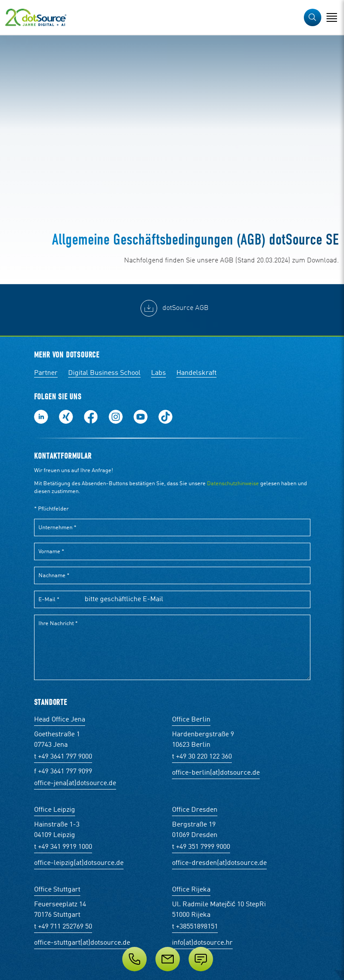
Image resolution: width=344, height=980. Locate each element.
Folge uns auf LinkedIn (41, 417)
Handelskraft (196, 373)
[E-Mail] (168, 959)
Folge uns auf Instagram (116, 417)
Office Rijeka (191, 890)
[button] (313, 17)
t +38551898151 (195, 927)
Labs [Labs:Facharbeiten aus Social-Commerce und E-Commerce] (158, 373)
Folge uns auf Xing (66, 417)
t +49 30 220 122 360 (202, 757)
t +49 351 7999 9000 (201, 847)
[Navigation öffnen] (332, 17)
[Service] (172, 959)
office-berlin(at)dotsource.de (216, 773)
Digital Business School (104, 373)
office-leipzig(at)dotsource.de (79, 863)
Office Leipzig (55, 810)
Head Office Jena (60, 720)
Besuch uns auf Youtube (141, 417)
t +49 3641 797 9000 (63, 757)
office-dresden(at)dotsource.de (219, 863)
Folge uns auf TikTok (165, 417)
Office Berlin (191, 720)
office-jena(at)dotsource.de (75, 783)
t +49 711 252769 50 (63, 927)
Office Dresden (195, 810)
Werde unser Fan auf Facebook (91, 417)
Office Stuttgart (57, 890)
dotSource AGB (186, 308)
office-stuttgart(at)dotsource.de (82, 943)
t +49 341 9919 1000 (63, 847)
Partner (46, 373)
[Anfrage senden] (201, 959)
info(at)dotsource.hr (202, 943)
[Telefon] (134, 959)
